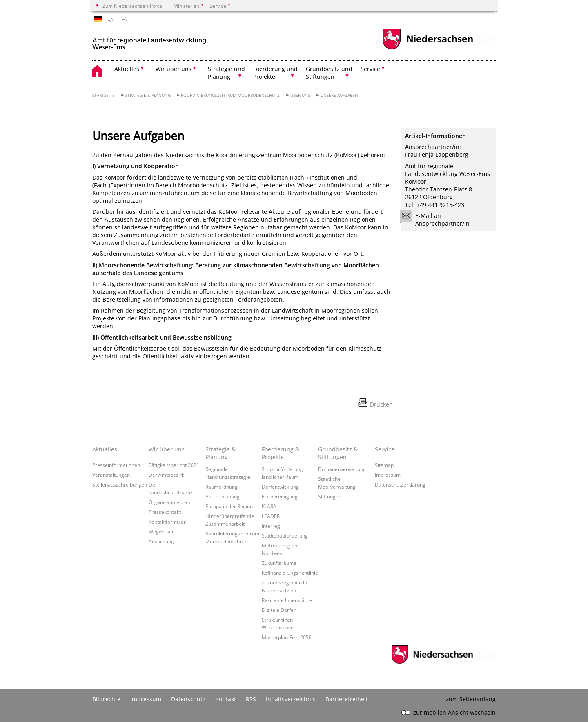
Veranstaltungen (111, 475)
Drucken (381, 404)
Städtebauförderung (285, 535)
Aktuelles (105, 449)
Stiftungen (330, 496)
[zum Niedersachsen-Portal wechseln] (428, 48)
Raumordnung (222, 487)
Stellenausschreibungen (120, 484)
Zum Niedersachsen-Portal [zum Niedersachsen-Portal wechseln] (133, 6)
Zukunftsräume (279, 563)
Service (385, 449)
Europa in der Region (229, 506)
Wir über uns (167, 449)
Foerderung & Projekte (281, 453)
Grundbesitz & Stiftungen (338, 453)
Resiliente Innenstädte (287, 600)
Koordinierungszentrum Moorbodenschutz (230, 95)
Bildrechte (106, 699)
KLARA (269, 506)
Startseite (104, 95)
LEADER (271, 516)
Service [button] (370, 69)
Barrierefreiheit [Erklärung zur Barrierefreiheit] (347, 699)
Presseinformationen (116, 465)
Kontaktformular (167, 522)
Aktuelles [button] (127, 69)
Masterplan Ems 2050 (287, 637)
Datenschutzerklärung (400, 484)
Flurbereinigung (280, 496)
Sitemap (384, 465)
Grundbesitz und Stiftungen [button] (329, 73)
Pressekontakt (165, 512)
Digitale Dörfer (279, 610)
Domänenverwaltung (342, 469)
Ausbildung (161, 541)
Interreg (271, 526)
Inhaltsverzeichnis (291, 699)
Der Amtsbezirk (166, 475)
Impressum (388, 475)
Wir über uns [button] (174, 69)
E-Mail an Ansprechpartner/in (437, 220)
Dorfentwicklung (280, 487)
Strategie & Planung (148, 95)
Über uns (300, 95)
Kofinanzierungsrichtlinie (290, 573)
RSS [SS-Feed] (251, 699)
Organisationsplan (169, 502)
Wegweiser (161, 531)
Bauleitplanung (223, 496)
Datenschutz (188, 699)
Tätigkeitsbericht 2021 (174, 465)
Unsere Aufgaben (339, 95)
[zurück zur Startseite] (149, 40)
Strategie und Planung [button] (226, 73)
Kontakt (226, 699)
